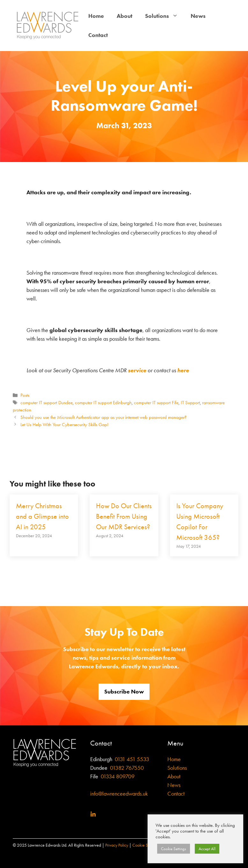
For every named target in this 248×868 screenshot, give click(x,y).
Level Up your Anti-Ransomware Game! (124, 96)
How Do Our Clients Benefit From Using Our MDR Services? (124, 516)
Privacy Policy (117, 845)
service (137, 370)
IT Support (190, 403)
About (124, 16)
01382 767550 (127, 768)
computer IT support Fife (156, 403)
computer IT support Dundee (47, 403)
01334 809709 (117, 776)
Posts (25, 395)
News (198, 16)
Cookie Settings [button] (174, 849)
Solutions (165, 16)
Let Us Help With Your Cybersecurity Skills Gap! (64, 425)
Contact (98, 35)
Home (96, 16)
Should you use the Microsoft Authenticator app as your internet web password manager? (104, 417)
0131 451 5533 (132, 759)
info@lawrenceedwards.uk (119, 794)
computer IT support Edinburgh (103, 403)
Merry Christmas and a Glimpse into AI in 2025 (42, 516)
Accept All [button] (207, 849)
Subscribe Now (124, 692)
